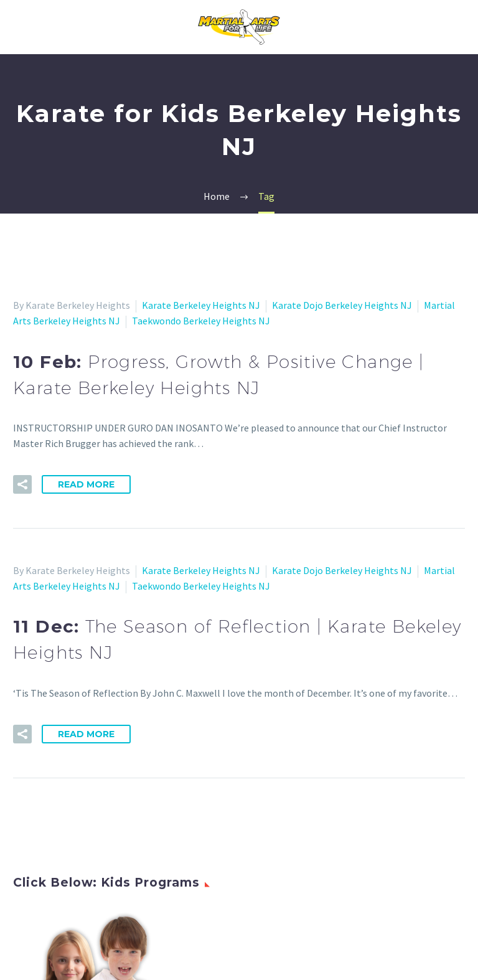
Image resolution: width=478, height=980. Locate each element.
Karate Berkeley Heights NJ (201, 305)
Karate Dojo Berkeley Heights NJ (342, 305)
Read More (86, 484)
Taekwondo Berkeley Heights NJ (201, 321)
